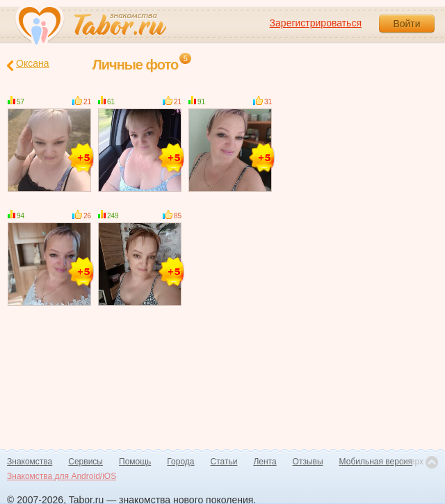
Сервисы (86, 462)
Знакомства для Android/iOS (62, 476)
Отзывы (308, 462)
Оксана (28, 64)
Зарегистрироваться (316, 23)
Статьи (224, 462)
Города (180, 462)
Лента (265, 462)
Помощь (135, 462)
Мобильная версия (376, 462)
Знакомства (30, 462)
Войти (406, 24)
